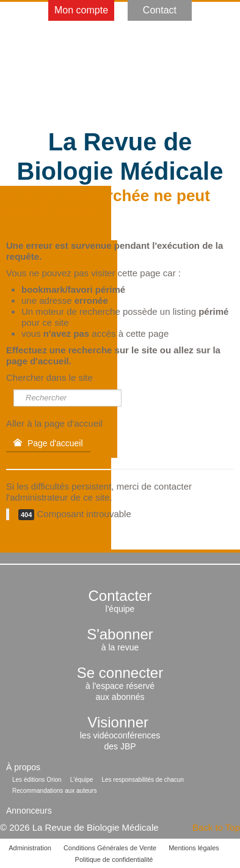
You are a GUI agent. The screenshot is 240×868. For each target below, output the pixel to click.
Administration (30, 848)
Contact (160, 10)
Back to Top (216, 827)
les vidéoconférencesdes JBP (120, 735)
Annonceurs (29, 811)
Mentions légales (194, 848)
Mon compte (81, 10)
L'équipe (82, 780)
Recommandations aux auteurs (54, 791)
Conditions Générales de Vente (110, 848)
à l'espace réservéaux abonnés (120, 686)
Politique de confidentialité (114, 859)
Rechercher (14, 390)
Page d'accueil (48, 443)
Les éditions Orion (37, 780)
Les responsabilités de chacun (143, 780)
